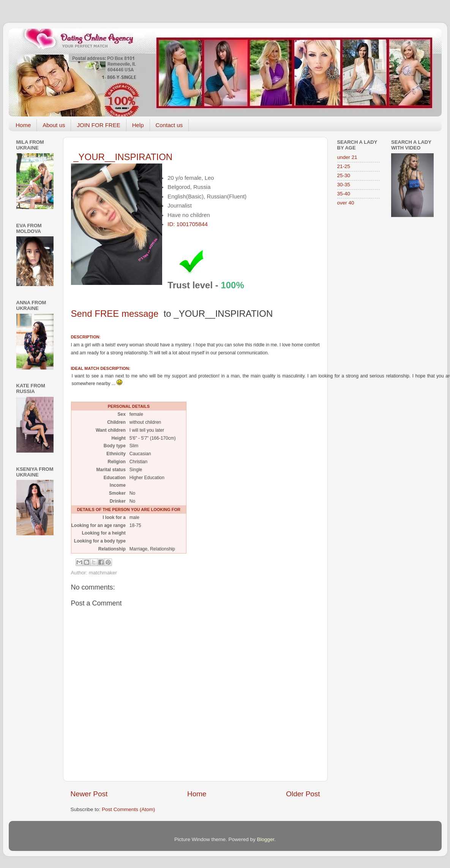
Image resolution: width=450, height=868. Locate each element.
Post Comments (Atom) (128, 809)
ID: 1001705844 (188, 224)
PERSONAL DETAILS (129, 406)
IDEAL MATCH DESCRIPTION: (101, 368)
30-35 (344, 185)
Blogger (266, 839)
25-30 (344, 175)
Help (138, 125)
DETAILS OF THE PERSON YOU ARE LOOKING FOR (129, 509)
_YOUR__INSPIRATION (123, 157)
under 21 (347, 157)
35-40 (344, 194)
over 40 (346, 203)
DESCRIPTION (85, 337)
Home (23, 125)
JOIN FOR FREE (98, 125)
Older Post (303, 794)
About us (54, 125)
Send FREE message (172, 314)
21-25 (344, 166)
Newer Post (89, 794)
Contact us (169, 125)
